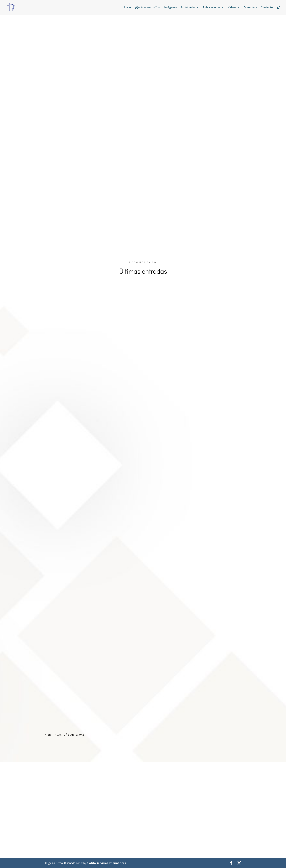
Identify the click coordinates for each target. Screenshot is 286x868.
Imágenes (171, 7)
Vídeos (232, 7)
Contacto (267, 7)
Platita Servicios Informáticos (106, 863)
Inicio (127, 7)
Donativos (250, 7)
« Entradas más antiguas (65, 735)
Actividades (188, 7)
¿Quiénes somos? (146, 7)
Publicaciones (212, 7)
